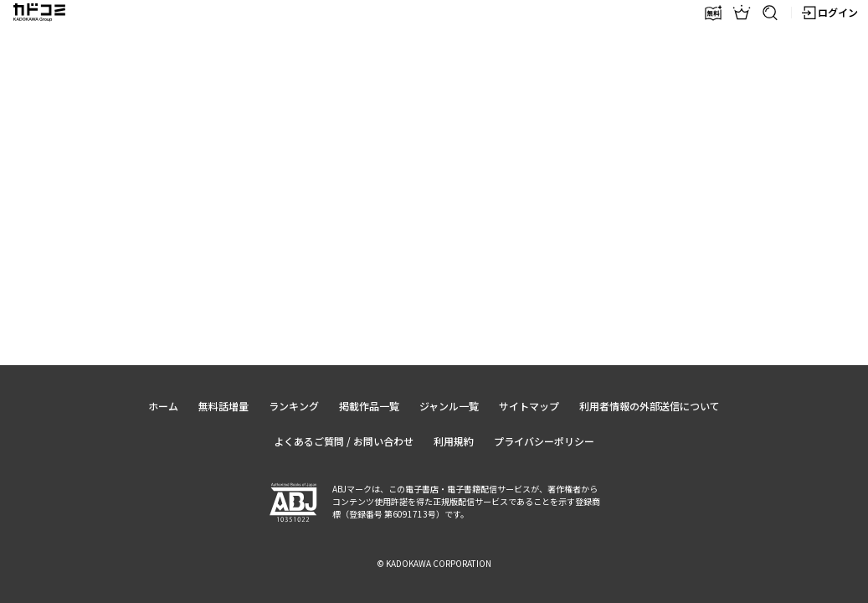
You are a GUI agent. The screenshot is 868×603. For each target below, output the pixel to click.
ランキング (294, 406)
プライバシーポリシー (544, 441)
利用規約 (454, 441)
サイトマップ (529, 406)
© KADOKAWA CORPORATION (434, 563)
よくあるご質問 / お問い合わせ (344, 441)
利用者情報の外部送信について (650, 406)
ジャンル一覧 (449, 406)
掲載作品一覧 (369, 406)
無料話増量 (223, 406)
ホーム (163, 406)
